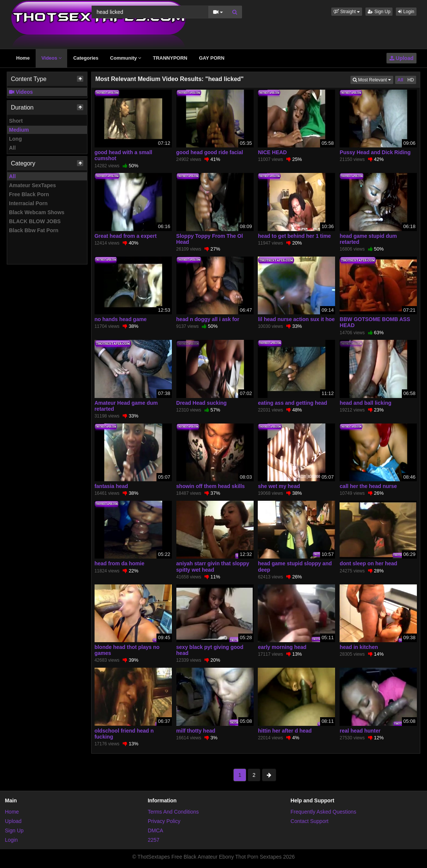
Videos (51, 58)
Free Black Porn (29, 194)
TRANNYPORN (170, 58)
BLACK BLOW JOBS (35, 221)
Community (126, 58)
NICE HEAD (272, 152)
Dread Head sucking (202, 403)
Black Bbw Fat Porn (34, 230)
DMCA (156, 830)
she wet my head (279, 486)
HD (411, 80)
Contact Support (309, 821)
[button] (347, 12)
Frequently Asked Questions (323, 812)
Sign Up (379, 12)
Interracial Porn (28, 203)
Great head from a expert (126, 236)
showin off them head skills (211, 486)
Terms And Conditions (173, 812)
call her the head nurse (368, 486)
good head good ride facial (210, 152)
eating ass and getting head (292, 403)
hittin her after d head (285, 731)
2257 (154, 840)
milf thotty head (196, 731)
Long (15, 139)
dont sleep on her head (368, 563)
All (12, 148)
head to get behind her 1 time (294, 236)
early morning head (282, 647)
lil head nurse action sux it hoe (296, 319)
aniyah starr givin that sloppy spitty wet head (213, 566)
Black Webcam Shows (37, 212)
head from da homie (120, 563)
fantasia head (111, 486)
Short (16, 121)
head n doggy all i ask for (208, 319)
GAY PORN (212, 58)
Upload (401, 58)
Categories (86, 58)
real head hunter (360, 731)
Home (23, 58)
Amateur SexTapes (32, 185)
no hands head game (121, 319)
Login (406, 12)
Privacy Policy (164, 821)
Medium (19, 130)
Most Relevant (373, 79)
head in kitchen (359, 647)
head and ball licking (365, 403)
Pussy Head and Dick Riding (375, 152)
